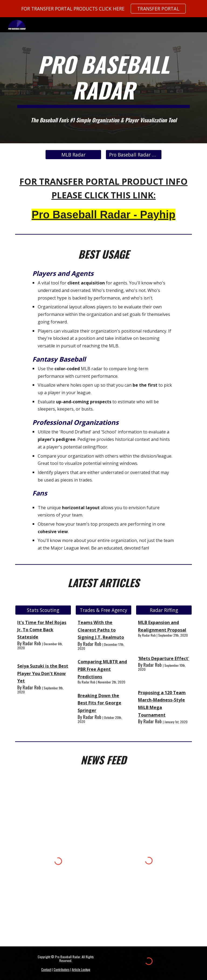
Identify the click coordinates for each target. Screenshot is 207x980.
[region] (103, 9)
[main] (103, 80)
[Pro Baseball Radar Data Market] (134, 154)
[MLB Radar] (73, 154)
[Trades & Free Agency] (103, 610)
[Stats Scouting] (43, 610)
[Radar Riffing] (164, 610)
